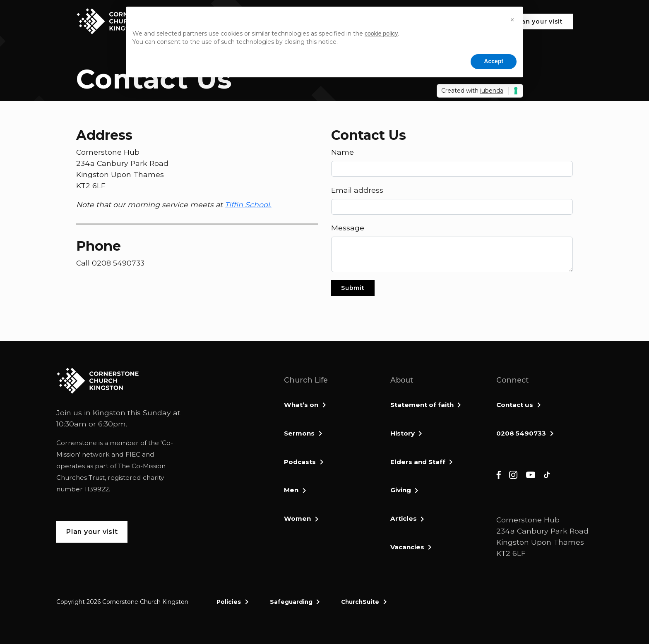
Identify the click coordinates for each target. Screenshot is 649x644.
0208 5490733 (521, 433)
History (403, 433)
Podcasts (300, 462)
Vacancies (407, 547)
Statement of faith (422, 405)
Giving (401, 490)
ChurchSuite (360, 602)
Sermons (299, 433)
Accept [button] (494, 61)
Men (291, 490)
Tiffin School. (248, 205)
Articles (404, 518)
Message (348, 228)
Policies (229, 602)
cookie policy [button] (381, 34)
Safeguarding (291, 602)
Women (297, 518)
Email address (357, 190)
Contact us (515, 405)
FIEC (133, 454)
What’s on (301, 405)
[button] (512, 20)
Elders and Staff (418, 462)
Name (343, 152)
